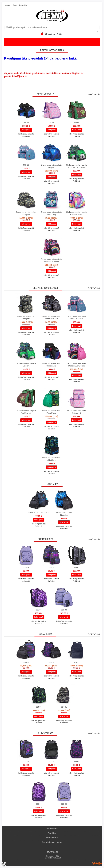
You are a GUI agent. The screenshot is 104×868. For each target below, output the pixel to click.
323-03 (51, 762)
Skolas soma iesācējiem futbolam (26, 365)
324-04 (51, 662)
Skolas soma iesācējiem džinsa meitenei (77, 318)
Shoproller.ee (97, 863)
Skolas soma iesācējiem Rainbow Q (77, 412)
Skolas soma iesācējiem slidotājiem (51, 459)
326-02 (51, 567)
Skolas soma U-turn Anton (39, 513)
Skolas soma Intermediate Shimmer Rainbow (51, 260)
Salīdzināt (26, 136)
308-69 (77, 123)
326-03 (77, 567)
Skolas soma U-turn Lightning (64, 514)
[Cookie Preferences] (4, 864)
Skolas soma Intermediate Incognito (26, 213)
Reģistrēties (23, 5)
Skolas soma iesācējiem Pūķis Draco (51, 412)
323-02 (26, 762)
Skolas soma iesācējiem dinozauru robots (51, 318)
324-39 (39, 707)
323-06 (39, 804)
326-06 (39, 610)
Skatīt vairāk (94, 94)
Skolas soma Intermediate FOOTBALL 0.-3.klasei (77, 166)
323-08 (26, 567)
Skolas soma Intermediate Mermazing (51, 213)
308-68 (51, 123)
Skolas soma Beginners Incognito (26, 318)
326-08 (64, 610)
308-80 (26, 165)
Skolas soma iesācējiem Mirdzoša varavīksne (77, 365)
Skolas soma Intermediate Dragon (51, 166)
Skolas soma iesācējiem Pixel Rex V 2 (26, 412)
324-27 (77, 662)
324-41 (64, 707)
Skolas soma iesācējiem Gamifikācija (51, 365)
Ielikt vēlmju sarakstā (26, 134)
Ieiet (15, 5)
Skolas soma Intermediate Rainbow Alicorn (77, 213)
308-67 (26, 123)
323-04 (77, 762)
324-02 (26, 662)
